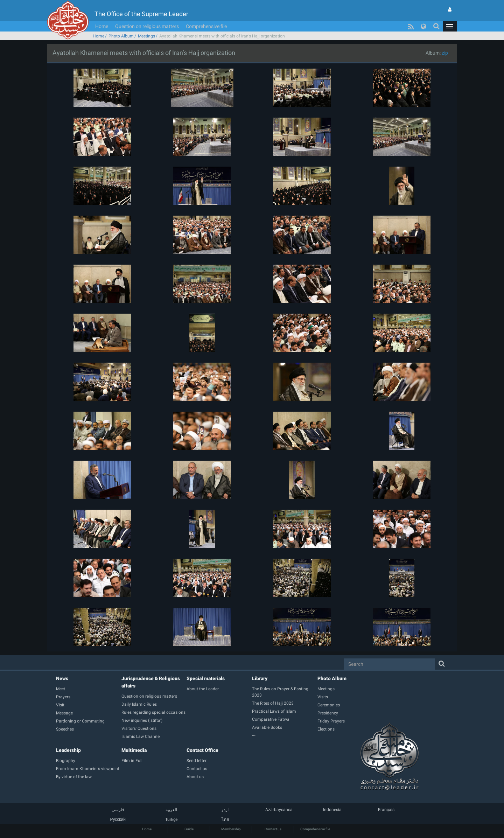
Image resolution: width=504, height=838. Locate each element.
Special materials (206, 678)
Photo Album (121, 36)
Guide (189, 829)
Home (102, 26)
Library (260, 678)
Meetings (146, 36)
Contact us (273, 829)
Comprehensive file (206, 26)
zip (445, 53)
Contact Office (202, 750)
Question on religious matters (147, 26)
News (62, 678)
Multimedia (134, 750)
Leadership (68, 750)
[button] (450, 26)
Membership (231, 829)
